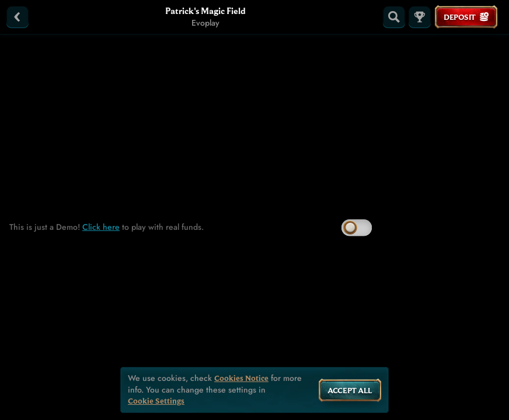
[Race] (420, 17)
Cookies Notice (241, 378)
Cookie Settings (156, 401)
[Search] (394, 17)
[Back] (18, 17)
